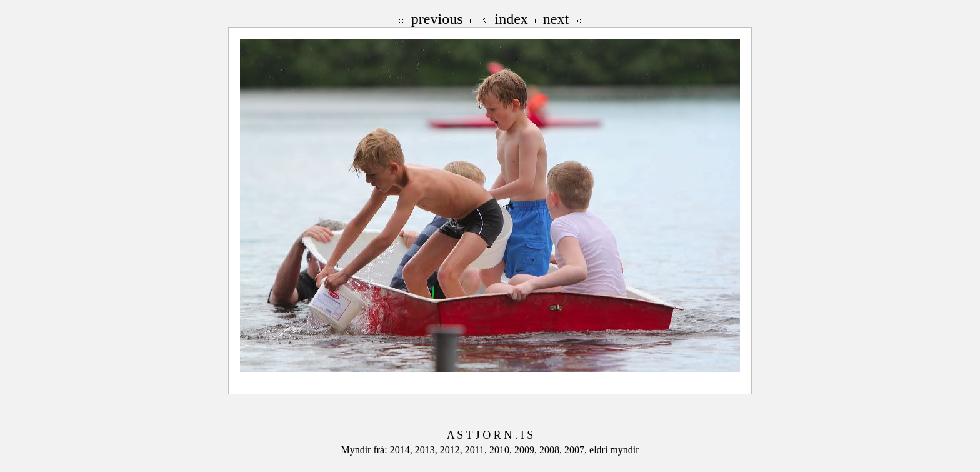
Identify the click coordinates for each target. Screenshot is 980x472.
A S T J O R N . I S (490, 435)
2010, (502, 450)
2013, (427, 450)
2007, (577, 450)
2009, (527, 450)
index (512, 19)
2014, (402, 450)
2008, (552, 450)
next (556, 19)
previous (437, 19)
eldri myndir (614, 450)
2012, (452, 450)
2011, (477, 450)
